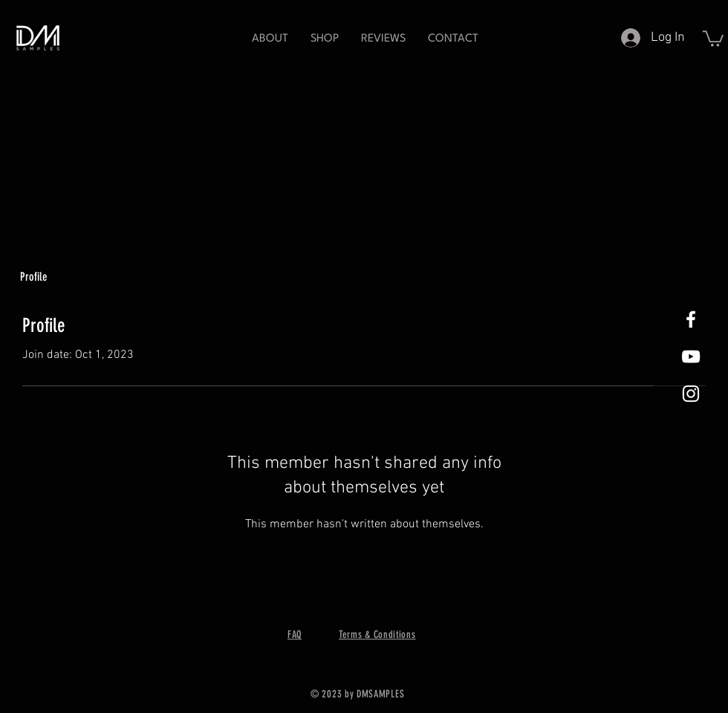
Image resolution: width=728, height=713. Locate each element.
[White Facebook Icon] (691, 319)
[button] (325, 39)
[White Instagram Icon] (691, 394)
